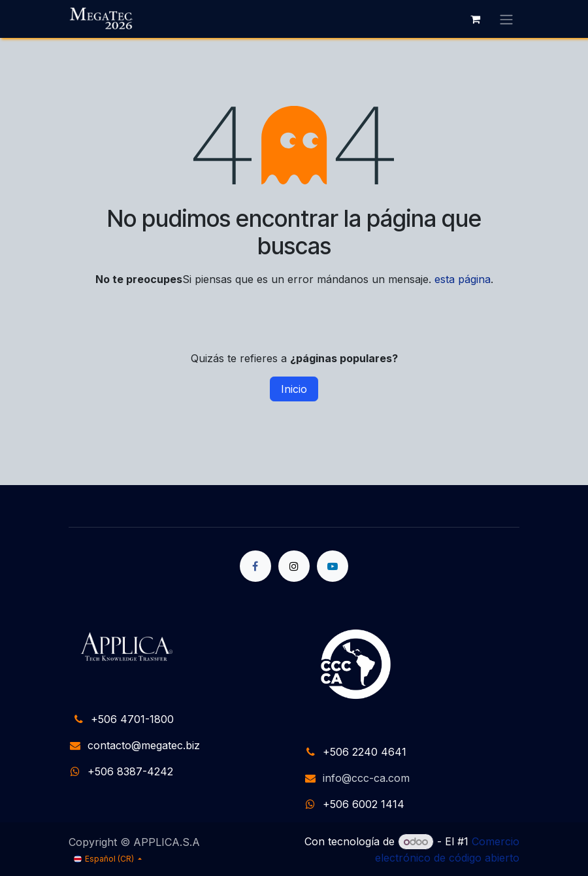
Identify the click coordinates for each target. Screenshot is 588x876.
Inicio (294, 389)
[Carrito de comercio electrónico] (475, 19)
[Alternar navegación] (506, 19)
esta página (463, 279)
